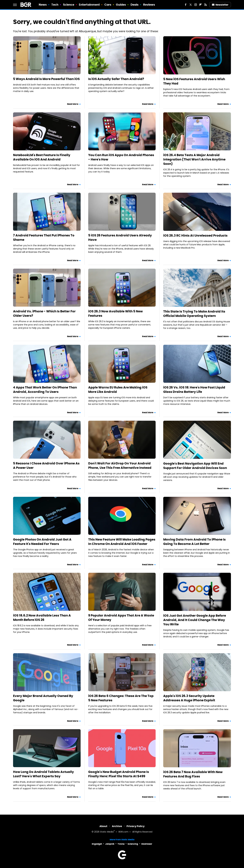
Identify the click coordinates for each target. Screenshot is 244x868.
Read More (73, 104)
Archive (117, 826)
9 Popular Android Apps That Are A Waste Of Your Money (121, 618)
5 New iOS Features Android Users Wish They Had (194, 81)
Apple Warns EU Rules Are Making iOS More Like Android (118, 390)
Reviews (149, 5)
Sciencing (133, 844)
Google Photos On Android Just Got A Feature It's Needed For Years (42, 542)
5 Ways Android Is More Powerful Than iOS (46, 79)
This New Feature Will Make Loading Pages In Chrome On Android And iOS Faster (122, 542)
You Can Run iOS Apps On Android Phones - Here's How (121, 157)
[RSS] (206, 5)
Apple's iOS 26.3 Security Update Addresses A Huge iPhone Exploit (189, 698)
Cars (108, 5)
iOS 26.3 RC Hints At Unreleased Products (195, 235)
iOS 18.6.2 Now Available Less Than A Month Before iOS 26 (42, 618)
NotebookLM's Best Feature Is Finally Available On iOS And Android (42, 157)
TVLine (121, 844)
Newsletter (220, 5)
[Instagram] (196, 5)
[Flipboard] (201, 5)
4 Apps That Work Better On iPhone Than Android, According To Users (45, 390)
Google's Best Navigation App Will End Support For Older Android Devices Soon (195, 466)
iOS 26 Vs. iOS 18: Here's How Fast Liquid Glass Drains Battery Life (194, 390)
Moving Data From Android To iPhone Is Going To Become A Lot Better (194, 542)
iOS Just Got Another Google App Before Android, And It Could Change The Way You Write (195, 620)
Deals (135, 5)
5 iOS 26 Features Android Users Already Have (120, 238)
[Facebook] (186, 5)
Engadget (97, 844)
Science (69, 5)
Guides (121, 5)
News (43, 5)
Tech (55, 5)
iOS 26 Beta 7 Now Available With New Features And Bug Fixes (193, 774)
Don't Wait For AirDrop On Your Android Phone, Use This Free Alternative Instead (120, 466)
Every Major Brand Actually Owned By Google (43, 698)
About (103, 826)
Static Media (107, 832)
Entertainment (89, 5)
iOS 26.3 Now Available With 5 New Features (115, 313)
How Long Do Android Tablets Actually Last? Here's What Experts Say (43, 774)
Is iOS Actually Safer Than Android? (116, 79)
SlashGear (147, 844)
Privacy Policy (136, 826)
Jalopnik (110, 844)
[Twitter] (191, 5)
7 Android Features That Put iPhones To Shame (44, 238)
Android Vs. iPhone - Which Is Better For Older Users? (44, 313)
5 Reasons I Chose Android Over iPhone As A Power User (46, 466)
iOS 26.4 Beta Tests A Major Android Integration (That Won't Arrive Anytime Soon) (194, 159)
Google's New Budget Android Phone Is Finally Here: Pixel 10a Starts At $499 (119, 774)
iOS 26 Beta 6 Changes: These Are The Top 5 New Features (121, 698)
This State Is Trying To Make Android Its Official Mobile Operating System (194, 314)
